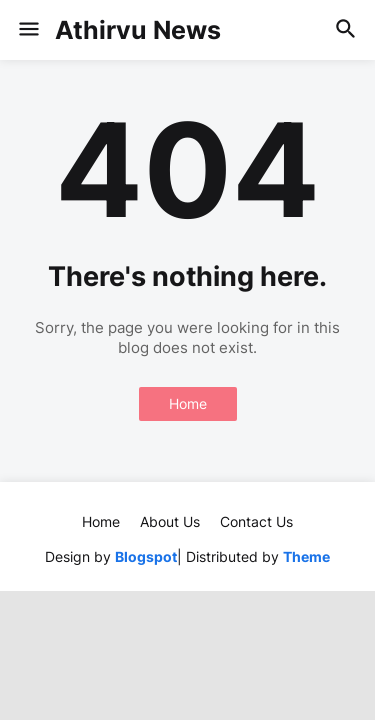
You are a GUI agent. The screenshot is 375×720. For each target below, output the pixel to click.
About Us (170, 521)
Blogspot (146, 556)
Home (188, 403)
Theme (306, 556)
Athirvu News (138, 30)
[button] (27, 30)
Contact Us (256, 521)
